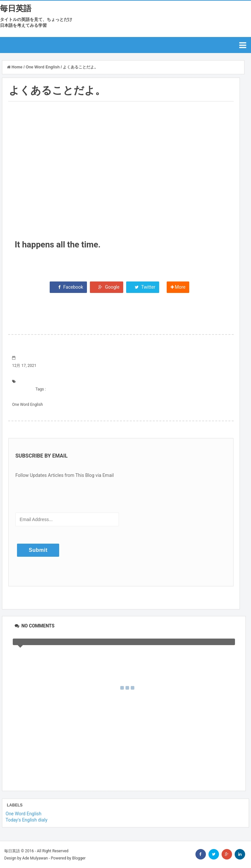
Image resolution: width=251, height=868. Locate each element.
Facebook (68, 287)
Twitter (143, 287)
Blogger (79, 858)
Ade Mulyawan (35, 858)
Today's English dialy (26, 820)
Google (107, 287)
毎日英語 (16, 9)
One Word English (27, 405)
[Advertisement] (121, 177)
